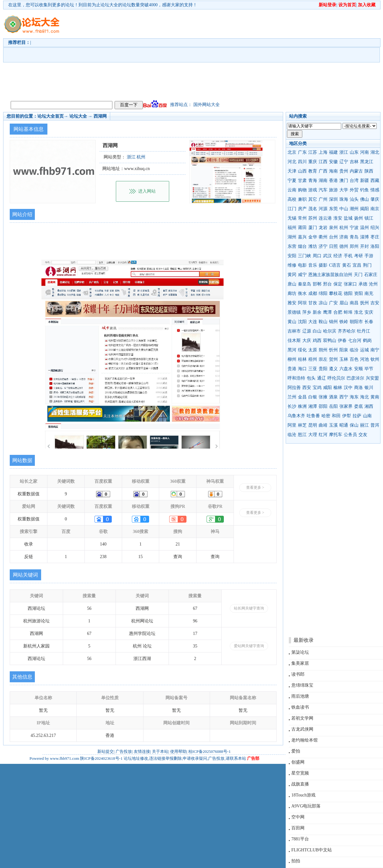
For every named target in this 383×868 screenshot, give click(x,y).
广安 (333, 303)
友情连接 (142, 751)
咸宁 (302, 275)
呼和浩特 (296, 378)
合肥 (338, 312)
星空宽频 (300, 773)
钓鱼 (364, 190)
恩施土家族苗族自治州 (330, 275)
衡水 (302, 293)
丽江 (364, 425)
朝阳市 (356, 322)
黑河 (292, 350)
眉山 (344, 303)
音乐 (313, 265)
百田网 (298, 828)
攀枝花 (336, 293)
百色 (354, 359)
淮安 (338, 218)
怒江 (302, 435)
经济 (338, 256)
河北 (292, 162)
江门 (292, 209)
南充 (369, 293)
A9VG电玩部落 (306, 806)
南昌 (354, 303)
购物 (302, 190)
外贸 (354, 190)
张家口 (350, 284)
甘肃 (302, 181)
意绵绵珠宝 (302, 685)
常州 (302, 218)
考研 (359, 256)
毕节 (369, 369)
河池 (364, 359)
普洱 (375, 425)
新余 (317, 312)
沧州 (373, 284)
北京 (292, 152)
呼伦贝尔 (336, 378)
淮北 (359, 312)
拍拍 (296, 861)
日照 (333, 246)
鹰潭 (327, 312)
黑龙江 (367, 162)
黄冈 (292, 275)
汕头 (354, 199)
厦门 (313, 228)
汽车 (323, 190)
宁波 (354, 228)
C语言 (335, 265)
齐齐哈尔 (347, 331)
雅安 (292, 303)
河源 (323, 209)
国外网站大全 (207, 105)
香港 (333, 181)
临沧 (292, 435)
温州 (364, 228)
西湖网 (100, 116)
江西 (323, 162)
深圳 (333, 199)
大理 (313, 435)
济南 (344, 237)
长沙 (292, 406)
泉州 (333, 228)
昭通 (344, 425)
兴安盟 (372, 378)
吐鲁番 (313, 416)
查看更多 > (255, 487)
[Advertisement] (212, 54)
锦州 (333, 322)
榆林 (338, 388)
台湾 (354, 181)
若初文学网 (302, 718)
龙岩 (323, 228)
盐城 (348, 218)
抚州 (364, 303)
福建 (333, 152)
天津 (292, 171)
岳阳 (333, 406)
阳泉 (344, 350)
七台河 (355, 341)
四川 (302, 162)
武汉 (327, 256)
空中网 (298, 817)
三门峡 (305, 256)
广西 (323, 171)
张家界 (346, 406)
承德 (363, 284)
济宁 (323, 246)
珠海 (344, 199)
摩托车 (336, 435)
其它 (313, 199)
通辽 (321, 378)
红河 (323, 435)
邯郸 (317, 284)
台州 (333, 237)
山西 (302, 171)
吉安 (375, 303)
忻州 (333, 350)
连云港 (325, 218)
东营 (292, 246)
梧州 (313, 359)
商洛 (359, 388)
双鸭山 (330, 341)
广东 (302, 152)
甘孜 (313, 303)
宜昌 (357, 265)
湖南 (323, 181)
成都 (313, 293)
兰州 (292, 397)
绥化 (302, 350)
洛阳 (375, 246)
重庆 (313, 162)
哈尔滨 (330, 331)
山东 (354, 152)
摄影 (323, 265)
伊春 (342, 341)
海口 (302, 369)
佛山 (364, 199)
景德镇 (294, 312)
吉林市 (294, 331)
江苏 (313, 152)
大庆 (307, 341)
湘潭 (313, 406)
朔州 (323, 350)
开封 (364, 246)
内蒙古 (356, 171)
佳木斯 (294, 341)
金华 (313, 237)
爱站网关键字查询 (249, 646)
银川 (369, 388)
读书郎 (298, 674)
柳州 (292, 359)
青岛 (354, 237)
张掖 (323, 397)
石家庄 (371, 275)
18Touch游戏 (303, 795)
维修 (292, 265)
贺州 (333, 359)
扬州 (359, 218)
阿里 (292, 425)
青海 (313, 181)
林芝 (302, 425)
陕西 (369, 171)
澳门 (344, 181)
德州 (344, 246)
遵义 (333, 369)
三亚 (313, 369)
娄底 (359, 406)
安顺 (359, 369)
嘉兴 (302, 237)
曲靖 (323, 425)
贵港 (292, 369)
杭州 (344, 228)
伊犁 (347, 416)
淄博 (364, 237)
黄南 (375, 397)
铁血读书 (300, 707)
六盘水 (346, 369)
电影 (302, 265)
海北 (364, 397)
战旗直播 (300, 784)
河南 (364, 152)
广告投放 (124, 751)
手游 (369, 256)
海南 (333, 171)
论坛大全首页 (51, 116)
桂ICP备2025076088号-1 (210, 751)
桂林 (302, 359)
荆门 (367, 265)
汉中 (348, 388)
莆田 (302, 228)
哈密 (326, 416)
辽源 (307, 331)
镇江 (369, 218)
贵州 (344, 171)
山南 (367, 416)
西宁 (344, 397)
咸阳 (327, 388)
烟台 (302, 246)
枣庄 (375, 237)
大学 (344, 190)
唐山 (292, 284)
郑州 (354, 246)
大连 (313, 322)
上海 (323, 152)
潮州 (354, 209)
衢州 (323, 237)
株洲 (302, 406)
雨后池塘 (300, 696)
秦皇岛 (305, 284)
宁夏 (292, 181)
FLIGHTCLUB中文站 (312, 850)
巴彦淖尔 (355, 378)
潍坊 (313, 246)
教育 (313, 171)
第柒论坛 (300, 652)
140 (103, 544)
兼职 (302, 199)
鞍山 (323, 322)
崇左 (323, 359)
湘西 (369, 406)
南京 (375, 209)
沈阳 (302, 322)
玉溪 (333, 425)
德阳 (348, 293)
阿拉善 (294, 388)
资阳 (359, 293)
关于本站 (160, 751)
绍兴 (375, 228)
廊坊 (292, 293)
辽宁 (344, 162)
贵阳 (323, 369)
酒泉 (333, 397)
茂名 (313, 209)
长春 (369, 322)
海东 (354, 397)
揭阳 (364, 209)
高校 (292, 199)
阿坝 (302, 303)
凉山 (323, 303)
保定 (338, 284)
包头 (311, 378)
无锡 (292, 218)
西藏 (375, 181)
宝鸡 (317, 388)
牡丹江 (364, 331)
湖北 (375, 152)
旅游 (333, 190)
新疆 (364, 181)
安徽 (333, 162)
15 (141, 557)
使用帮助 (178, 751)
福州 (292, 228)
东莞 (333, 209)
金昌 (302, 397)
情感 (375, 190)
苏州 (313, 218)
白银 (313, 397)
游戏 (313, 190)
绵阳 (323, 293)
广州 (323, 199)
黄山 (292, 322)
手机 (348, 256)
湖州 (292, 237)
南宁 (375, 350)
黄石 (347, 265)
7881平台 (300, 839)
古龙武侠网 (302, 729)
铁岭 (344, 322)
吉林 (354, 162)
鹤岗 (367, 341)
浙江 (344, 152)
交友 (363, 435)
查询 (178, 557)
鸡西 (317, 341)
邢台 (327, 284)
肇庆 (375, 199)
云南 (292, 190)
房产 (302, 209)
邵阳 (323, 406)
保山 (354, 425)
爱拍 (296, 751)
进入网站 (147, 191)
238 (103, 557)
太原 (313, 350)
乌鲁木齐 (296, 416)
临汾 (354, 350)
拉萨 (357, 416)
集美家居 (300, 663)
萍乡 (307, 312)
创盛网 (298, 762)
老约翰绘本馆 (305, 740)
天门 (358, 275)
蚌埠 (348, 312)
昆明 (313, 425)
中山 (344, 209)
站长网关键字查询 (249, 608)
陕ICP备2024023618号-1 (101, 758)
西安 (307, 388)
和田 (336, 416)
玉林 (344, 359)
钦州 (375, 359)
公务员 (350, 435)
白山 (317, 331)
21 (178, 544)
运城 (364, 350)
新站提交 (105, 751)
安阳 (292, 256)
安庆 (369, 312)
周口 (317, 256)
